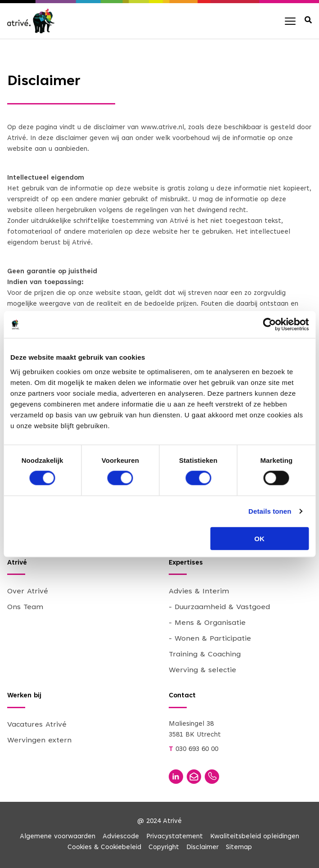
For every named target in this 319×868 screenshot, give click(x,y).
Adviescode (121, 837)
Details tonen (270, 511)
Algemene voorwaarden (58, 837)
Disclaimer (202, 848)
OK (259, 538)
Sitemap (239, 848)
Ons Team (25, 607)
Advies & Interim (199, 592)
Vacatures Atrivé (37, 725)
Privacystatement (175, 837)
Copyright (164, 848)
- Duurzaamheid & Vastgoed (219, 607)
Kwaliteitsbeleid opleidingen (255, 837)
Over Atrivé (28, 592)
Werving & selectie (202, 670)
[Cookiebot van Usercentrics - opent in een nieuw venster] (269, 325)
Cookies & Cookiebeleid (104, 848)
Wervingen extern (39, 741)
